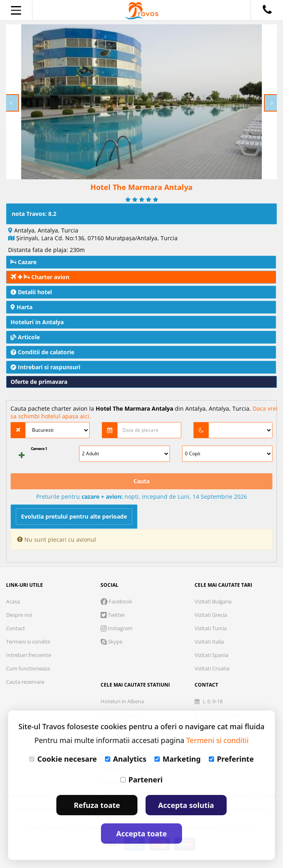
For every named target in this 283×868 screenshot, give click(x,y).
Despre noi (19, 615)
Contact (16, 628)
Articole (25, 337)
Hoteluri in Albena (122, 701)
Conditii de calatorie (42, 352)
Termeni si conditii (28, 642)
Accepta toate (142, 834)
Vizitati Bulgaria (213, 601)
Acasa (13, 601)
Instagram (117, 628)
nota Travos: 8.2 (34, 214)
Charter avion (40, 277)
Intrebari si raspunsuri (45, 367)
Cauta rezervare (25, 682)
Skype (111, 642)
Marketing (178, 759)
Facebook (116, 601)
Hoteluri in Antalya (37, 322)
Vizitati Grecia (211, 615)
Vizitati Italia (209, 642)
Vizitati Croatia (212, 668)
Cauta (141, 481)
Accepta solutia (186, 805)
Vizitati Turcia (211, 628)
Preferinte (231, 759)
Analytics (126, 759)
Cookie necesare (63, 759)
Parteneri (141, 780)
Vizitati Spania (211, 655)
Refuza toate (97, 805)
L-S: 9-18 (209, 701)
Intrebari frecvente (29, 655)
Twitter (113, 615)
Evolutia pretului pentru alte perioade (74, 516)
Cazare (24, 262)
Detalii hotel (31, 292)
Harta (21, 307)
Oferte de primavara (39, 382)
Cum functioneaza (28, 668)
